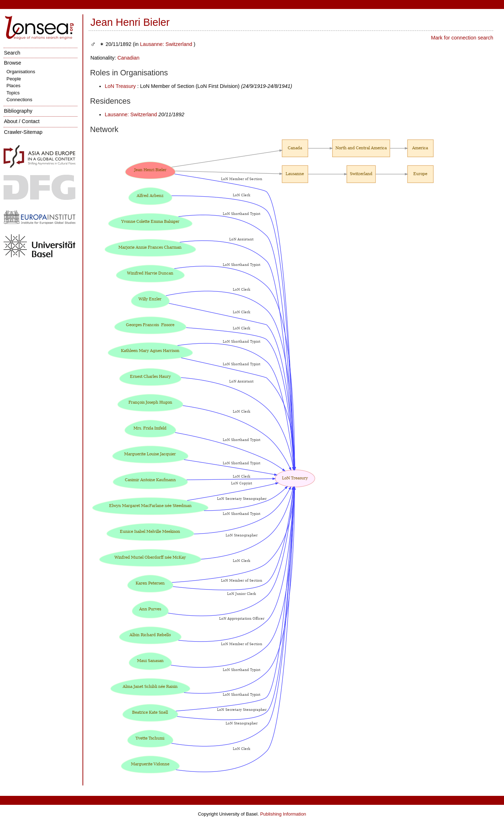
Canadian (128, 58)
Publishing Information (283, 814)
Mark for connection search (462, 38)
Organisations (21, 72)
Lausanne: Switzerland (166, 44)
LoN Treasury (120, 86)
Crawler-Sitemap (23, 132)
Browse (13, 63)
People (14, 79)
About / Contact (22, 121)
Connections (19, 100)
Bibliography (18, 111)
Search (12, 53)
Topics (13, 93)
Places (13, 86)
